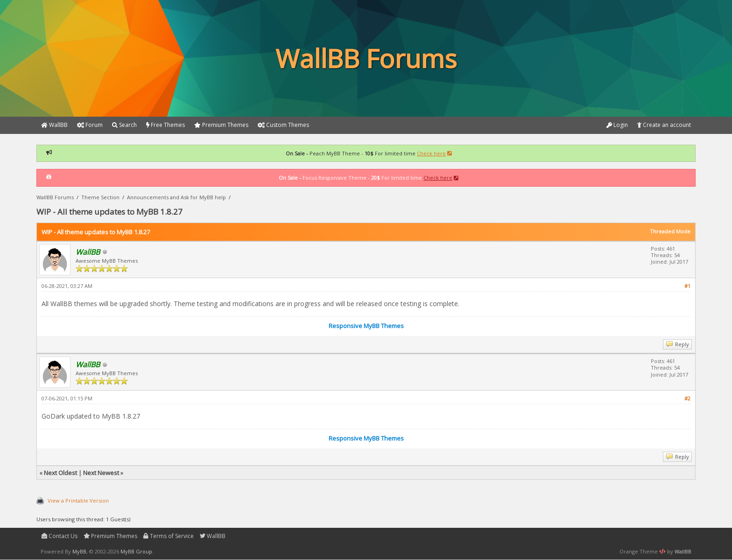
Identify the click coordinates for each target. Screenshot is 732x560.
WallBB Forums (55, 197)
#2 (687, 398)
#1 (687, 286)
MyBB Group (136, 551)
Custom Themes (283, 125)
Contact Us (60, 536)
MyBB (79, 551)
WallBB (213, 536)
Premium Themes (111, 536)
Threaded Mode (670, 231)
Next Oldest (60, 473)
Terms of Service (169, 536)
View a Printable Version (78, 500)
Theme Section (100, 197)
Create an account (664, 125)
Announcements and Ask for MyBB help (176, 197)
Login (617, 125)
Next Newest (101, 473)
